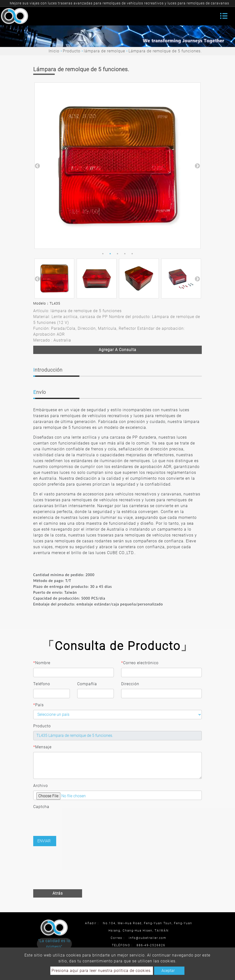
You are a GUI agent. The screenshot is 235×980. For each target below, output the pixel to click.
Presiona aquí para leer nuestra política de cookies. (102, 971)
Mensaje (42, 747)
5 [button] (132, 254)
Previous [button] (37, 166)
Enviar (44, 841)
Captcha (41, 807)
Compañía (87, 684)
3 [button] (117, 254)
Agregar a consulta (117, 350)
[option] (117, 166)
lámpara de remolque (104, 51)
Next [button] (197, 166)
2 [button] (110, 254)
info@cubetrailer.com (148, 938)
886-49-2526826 (151, 945)
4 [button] (125, 254)
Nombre (42, 663)
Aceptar (168, 971)
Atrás (58, 893)
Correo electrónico (140, 663)
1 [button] (103, 254)
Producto (72, 51)
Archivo (41, 786)
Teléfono (42, 684)
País (38, 705)
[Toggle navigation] (224, 16)
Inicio (54, 51)
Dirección (130, 684)
